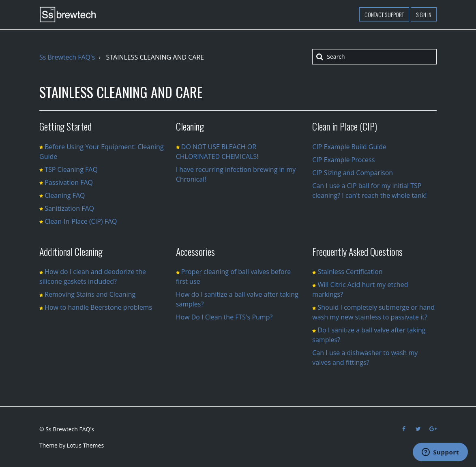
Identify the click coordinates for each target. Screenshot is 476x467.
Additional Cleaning (71, 251)
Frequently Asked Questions (357, 251)
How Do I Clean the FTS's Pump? (224, 317)
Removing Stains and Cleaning (90, 294)
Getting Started (65, 126)
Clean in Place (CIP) (345, 126)
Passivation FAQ (69, 182)
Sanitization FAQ (69, 208)
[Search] (374, 57)
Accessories (195, 251)
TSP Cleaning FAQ (71, 169)
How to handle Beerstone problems (98, 307)
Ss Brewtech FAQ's (67, 57)
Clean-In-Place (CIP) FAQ (81, 221)
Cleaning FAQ (65, 195)
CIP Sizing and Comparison (353, 173)
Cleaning (190, 126)
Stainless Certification (350, 272)
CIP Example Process (343, 160)
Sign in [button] (424, 14)
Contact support (384, 14)
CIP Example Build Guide (349, 147)
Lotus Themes (85, 445)
